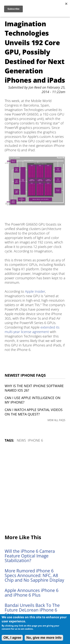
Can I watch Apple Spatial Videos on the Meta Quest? (34, 412)
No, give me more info (44, 638)
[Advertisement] (35, 489)
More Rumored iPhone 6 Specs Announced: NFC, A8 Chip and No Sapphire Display (34, 575)
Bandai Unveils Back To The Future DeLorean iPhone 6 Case (32, 610)
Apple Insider (35, 291)
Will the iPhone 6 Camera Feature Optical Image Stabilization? (30, 556)
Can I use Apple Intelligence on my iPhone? (33, 400)
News (21, 440)
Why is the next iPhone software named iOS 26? (34, 388)
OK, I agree (12, 638)
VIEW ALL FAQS (56, 420)
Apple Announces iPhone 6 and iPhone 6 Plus (32, 593)
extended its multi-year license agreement (32, 329)
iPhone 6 (35, 440)
